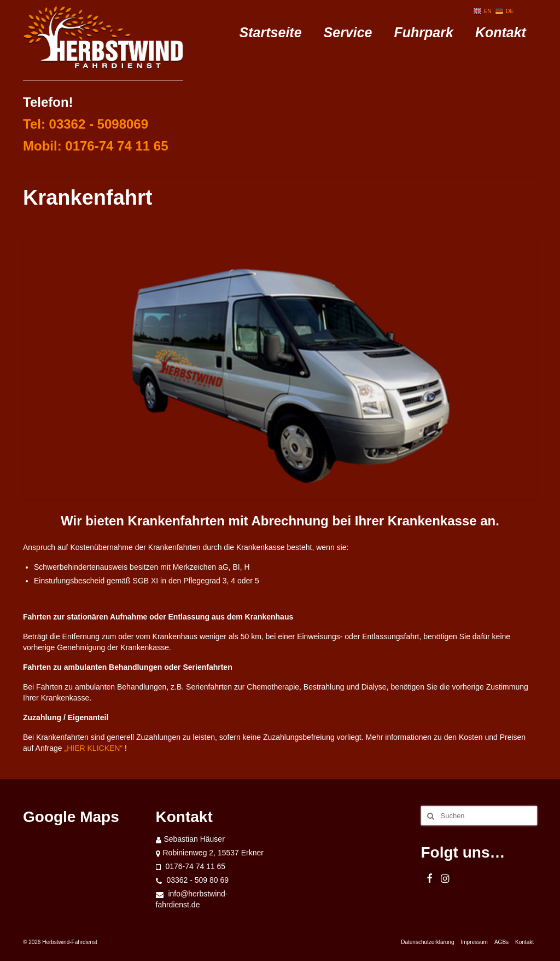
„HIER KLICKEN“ (92, 748)
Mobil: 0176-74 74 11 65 (95, 146)
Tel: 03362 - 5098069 (86, 124)
